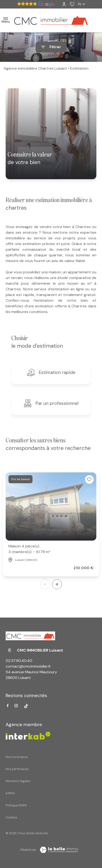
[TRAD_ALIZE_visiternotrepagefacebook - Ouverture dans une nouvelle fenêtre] (8, 706)
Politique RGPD (16, 805)
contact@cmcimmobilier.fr (28, 666)
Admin (10, 793)
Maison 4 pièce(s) (29, 549)
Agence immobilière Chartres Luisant (35, 68)
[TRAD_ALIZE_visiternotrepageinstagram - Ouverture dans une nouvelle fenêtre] (16, 706)
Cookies (11, 817)
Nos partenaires (17, 769)
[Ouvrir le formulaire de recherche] (51, 47)
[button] (57, 584)
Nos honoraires (17, 757)
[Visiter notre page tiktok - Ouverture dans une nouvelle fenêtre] (26, 706)
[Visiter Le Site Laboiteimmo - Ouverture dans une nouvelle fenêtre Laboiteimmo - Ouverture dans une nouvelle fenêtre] (59, 850)
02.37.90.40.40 (19, 661)
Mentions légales (18, 781)
